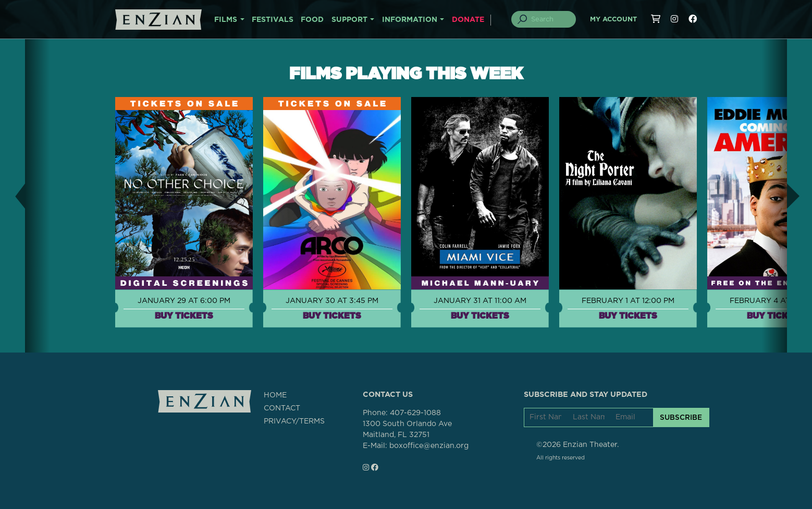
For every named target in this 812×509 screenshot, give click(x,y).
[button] (13, 196)
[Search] (550, 19)
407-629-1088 (415, 413)
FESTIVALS (273, 20)
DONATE (468, 20)
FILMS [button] (226, 20)
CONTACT (282, 408)
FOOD (312, 20)
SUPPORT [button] (349, 20)
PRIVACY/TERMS (294, 421)
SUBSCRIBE (681, 417)
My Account (613, 20)
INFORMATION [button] (410, 20)
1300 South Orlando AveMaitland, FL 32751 (407, 429)
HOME (275, 395)
